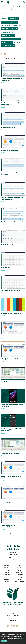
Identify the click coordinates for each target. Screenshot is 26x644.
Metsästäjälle (8, 9)
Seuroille (20, 569)
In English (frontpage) (20, 6)
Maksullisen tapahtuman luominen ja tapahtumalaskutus (13, 198)
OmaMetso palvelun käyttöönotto (12, 382)
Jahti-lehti (6, 578)
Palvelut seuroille (19, 572)
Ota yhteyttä (13, 554)
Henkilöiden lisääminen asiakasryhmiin (9, 501)
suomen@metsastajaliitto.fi (13, 619)
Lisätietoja (21, 638)
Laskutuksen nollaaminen (9, 336)
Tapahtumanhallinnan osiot (10, 150)
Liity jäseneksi (13, 552)
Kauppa (6, 576)
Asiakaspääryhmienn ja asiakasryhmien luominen (9, 526)
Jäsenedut (7, 567)
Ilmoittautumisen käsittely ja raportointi (10, 174)
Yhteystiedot (6, 580)
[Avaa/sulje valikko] (2, 2)
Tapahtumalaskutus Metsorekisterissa (13, 222)
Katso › (3, 82)
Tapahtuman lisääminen (9, 127)
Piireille (20, 571)
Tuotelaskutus (5, 268)
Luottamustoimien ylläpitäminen (11, 313)
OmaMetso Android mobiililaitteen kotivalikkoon (12, 405)
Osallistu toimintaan (19, 581)
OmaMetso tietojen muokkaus (11, 453)
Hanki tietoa (15, 9)
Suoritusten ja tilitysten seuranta (11, 290)
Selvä (4, 641)
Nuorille (20, 565)
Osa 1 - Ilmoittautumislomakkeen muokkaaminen (12, 79)
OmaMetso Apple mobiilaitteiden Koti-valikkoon (12, 430)
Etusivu (3, 9)
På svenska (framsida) (9, 6)
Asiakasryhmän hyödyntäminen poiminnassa (11, 477)
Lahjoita (19, 580)
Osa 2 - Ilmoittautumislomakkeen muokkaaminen (12, 104)
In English (13, 559)
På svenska (13, 558)
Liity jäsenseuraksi (19, 574)
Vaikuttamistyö (7, 571)
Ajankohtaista (7, 574)
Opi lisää (6, 581)
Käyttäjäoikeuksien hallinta (10, 359)
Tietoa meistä (7, 565)
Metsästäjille (19, 567)
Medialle (19, 576)
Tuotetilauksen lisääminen (9, 245)
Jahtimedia (6, 572)
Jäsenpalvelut (20, 578)
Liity (7, 569)
